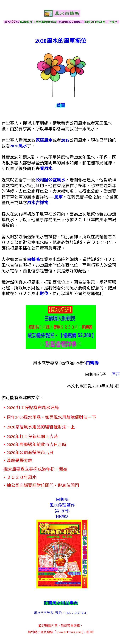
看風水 (46, 169)
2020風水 (18, 146)
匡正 (116, 374)
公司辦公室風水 (50, 180)
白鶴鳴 (33, 260)
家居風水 (44, 140)
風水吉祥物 (38, 203)
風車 (58, 197)
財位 (44, 294)
